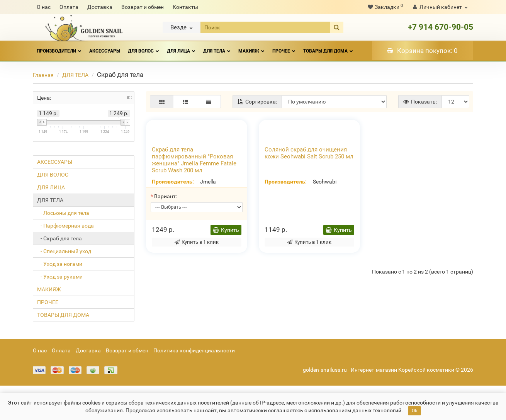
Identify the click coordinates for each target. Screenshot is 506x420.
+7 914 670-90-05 (441, 27)
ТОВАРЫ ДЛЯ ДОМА (328, 48)
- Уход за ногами (60, 264)
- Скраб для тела (59, 238)
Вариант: (166, 277)
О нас (44, 7)
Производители (59, 48)
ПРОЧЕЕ (284, 48)
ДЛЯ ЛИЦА (181, 48)
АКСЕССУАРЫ (105, 51)
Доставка (100, 7)
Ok (414, 411)
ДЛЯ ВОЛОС (143, 48)
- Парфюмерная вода (65, 226)
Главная (43, 75)
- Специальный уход (64, 251)
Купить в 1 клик (197, 322)
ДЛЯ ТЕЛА (217, 48)
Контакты (185, 7)
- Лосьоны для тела (63, 213)
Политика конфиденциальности (194, 385)
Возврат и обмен (143, 7)
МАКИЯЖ (251, 48)
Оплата (69, 7)
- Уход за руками (60, 277)
